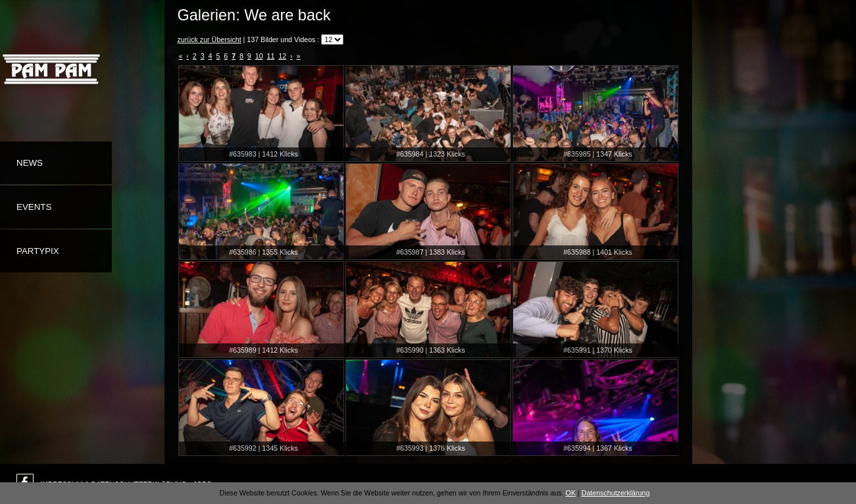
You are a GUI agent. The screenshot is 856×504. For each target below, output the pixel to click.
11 (271, 56)
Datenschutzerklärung (616, 493)
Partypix (38, 251)
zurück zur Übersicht (210, 39)
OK (571, 493)
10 (259, 56)
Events (34, 207)
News (30, 163)
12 (282, 56)
